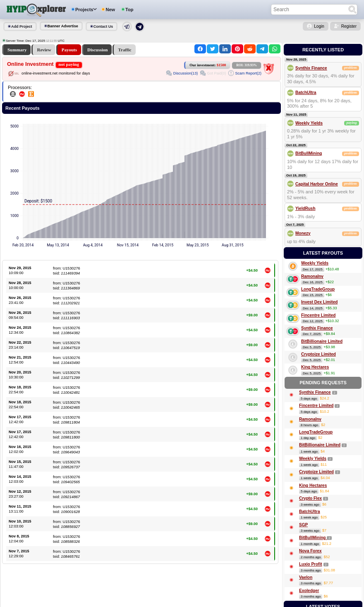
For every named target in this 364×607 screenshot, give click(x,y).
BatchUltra (306, 93)
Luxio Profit (311, 564)
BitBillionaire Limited (322, 341)
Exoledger (309, 591)
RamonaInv (312, 276)
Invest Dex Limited (319, 302)
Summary (17, 50)
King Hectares (315, 367)
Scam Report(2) (248, 73)
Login (319, 26)
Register (349, 26)
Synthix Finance (311, 68)
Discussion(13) (186, 73)
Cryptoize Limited (318, 354)
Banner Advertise (63, 26)
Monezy (303, 233)
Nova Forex (310, 551)
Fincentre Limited (318, 315)
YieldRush (305, 208)
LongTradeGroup (318, 289)
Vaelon (306, 577)
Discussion (98, 50)
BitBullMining (309, 153)
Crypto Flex (310, 498)
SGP (303, 525)
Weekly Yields (309, 123)
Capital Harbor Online (317, 184)
